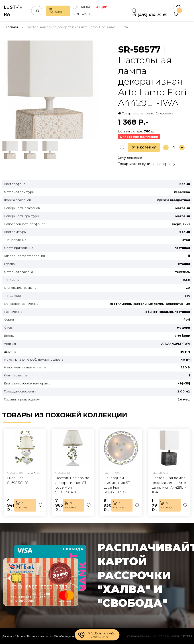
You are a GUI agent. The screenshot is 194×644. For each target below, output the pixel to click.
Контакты (82, 14)
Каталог (56, 11)
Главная (12, 27)
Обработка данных (66, 636)
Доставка (82, 7)
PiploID (187, 636)
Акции (21, 636)
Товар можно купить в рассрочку (147, 164)
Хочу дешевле (130, 158)
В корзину (144, 148)
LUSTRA (13, 10)
